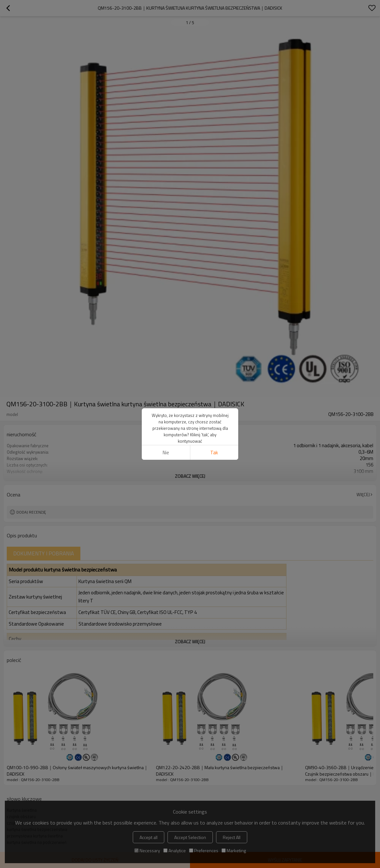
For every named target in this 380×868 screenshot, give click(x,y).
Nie (166, 453)
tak (214, 453)
